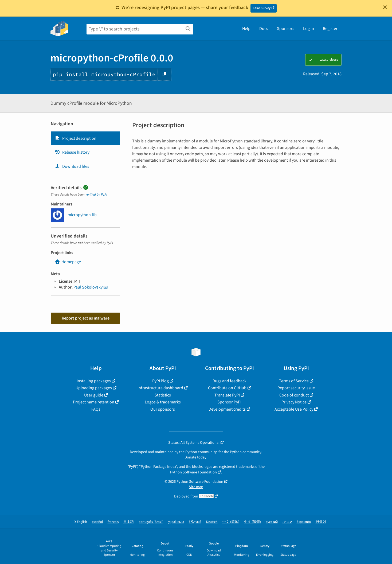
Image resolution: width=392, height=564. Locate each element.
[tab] (85, 138)
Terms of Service (294, 381)
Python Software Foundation (193, 472)
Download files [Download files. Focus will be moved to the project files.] (72, 166)
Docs (264, 29)
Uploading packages (94, 388)
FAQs (96, 409)
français (113, 522)
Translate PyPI (227, 395)
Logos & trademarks (163, 402)
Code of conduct (294, 395)
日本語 (129, 522)
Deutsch (212, 522)
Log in (309, 29)
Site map (196, 487)
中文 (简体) (231, 522)
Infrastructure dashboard (160, 388)
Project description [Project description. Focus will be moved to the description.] (76, 138)
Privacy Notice (294, 402)
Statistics (163, 395)
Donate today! (196, 457)
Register (330, 29)
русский (272, 522)
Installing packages (94, 381)
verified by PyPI (96, 195)
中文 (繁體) (252, 522)
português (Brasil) (151, 522)
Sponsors (286, 29)
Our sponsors (163, 409)
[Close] (385, 7)
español (97, 522)
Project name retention (94, 402)
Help (246, 29)
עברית (287, 522)
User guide (94, 395)
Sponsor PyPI (229, 402)
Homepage (68, 262)
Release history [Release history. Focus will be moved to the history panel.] (72, 152)
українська (176, 522)
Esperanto (304, 522)
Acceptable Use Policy (294, 409)
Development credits (227, 409)
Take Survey (262, 8)
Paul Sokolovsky (88, 287)
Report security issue (296, 388)
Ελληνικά (195, 522)
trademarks (245, 467)
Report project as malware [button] (86, 318)
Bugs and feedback (230, 381)
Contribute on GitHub (227, 388)
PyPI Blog (160, 381)
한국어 (321, 522)
